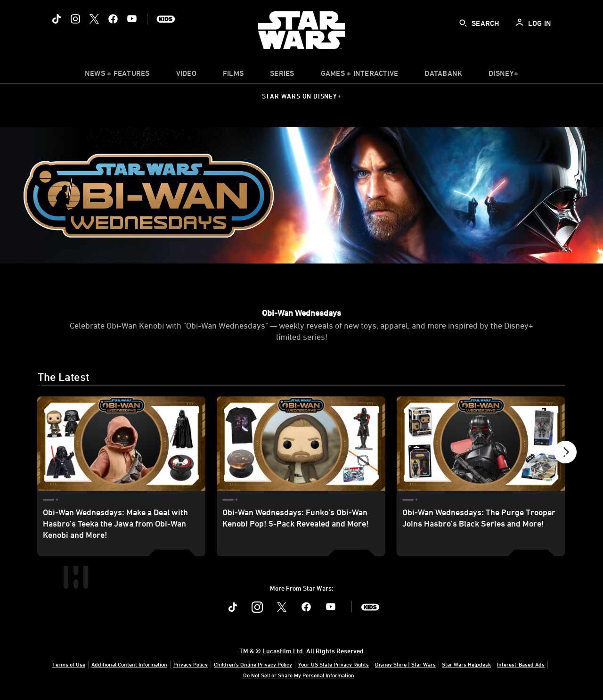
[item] (117, 75)
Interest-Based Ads (521, 664)
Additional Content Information (129, 664)
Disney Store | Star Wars (405, 664)
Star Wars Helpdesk (466, 664)
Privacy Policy (191, 664)
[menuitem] (186, 75)
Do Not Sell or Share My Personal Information (299, 675)
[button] (565, 454)
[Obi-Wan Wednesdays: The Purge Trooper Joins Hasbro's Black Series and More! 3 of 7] (481, 444)
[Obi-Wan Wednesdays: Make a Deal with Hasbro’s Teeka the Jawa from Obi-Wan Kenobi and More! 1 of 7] (121, 444)
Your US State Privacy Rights (334, 664)
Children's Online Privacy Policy (253, 664)
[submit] (463, 23)
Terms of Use (69, 664)
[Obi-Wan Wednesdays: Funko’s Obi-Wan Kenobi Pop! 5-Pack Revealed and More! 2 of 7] (301, 444)
